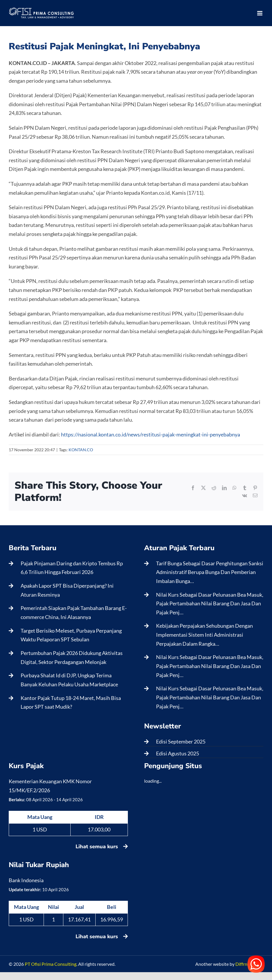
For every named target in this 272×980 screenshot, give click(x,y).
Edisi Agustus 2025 (178, 753)
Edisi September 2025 (181, 741)
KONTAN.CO (81, 450)
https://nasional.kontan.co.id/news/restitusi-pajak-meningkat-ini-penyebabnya (151, 434)
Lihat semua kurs (102, 847)
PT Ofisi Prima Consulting (51, 964)
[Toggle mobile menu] (260, 13)
